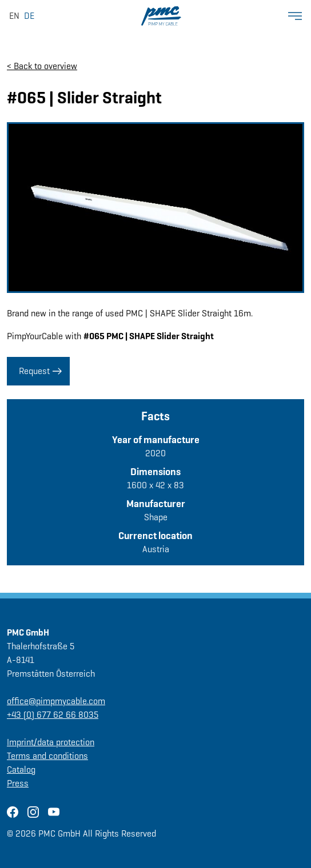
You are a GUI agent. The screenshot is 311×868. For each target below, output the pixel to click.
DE (29, 16)
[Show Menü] (295, 16)
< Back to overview (42, 66)
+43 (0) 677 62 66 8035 (53, 715)
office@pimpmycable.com (56, 701)
